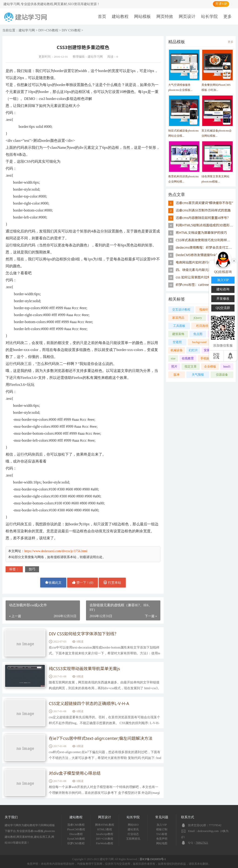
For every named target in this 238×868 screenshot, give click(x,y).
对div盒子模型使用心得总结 (75, 773)
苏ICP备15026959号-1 (153, 859)
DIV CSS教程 (71, 30)
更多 (228, 17)
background (199, 342)
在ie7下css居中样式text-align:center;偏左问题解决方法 (101, 739)
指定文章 (191, 366)
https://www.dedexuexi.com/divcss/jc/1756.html (56, 551)
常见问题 (162, 817)
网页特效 (165, 17)
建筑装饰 (178, 334)
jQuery (198, 318)
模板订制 (162, 829)
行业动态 (133, 834)
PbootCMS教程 (76, 829)
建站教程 (120, 17)
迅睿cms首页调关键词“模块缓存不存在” (204, 203)
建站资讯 (133, 829)
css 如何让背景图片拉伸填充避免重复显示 (206, 277)
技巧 (32, 569)
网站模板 (142, 17)
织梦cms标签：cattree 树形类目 (199, 285)
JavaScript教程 (105, 834)
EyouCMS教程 (76, 839)
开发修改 (223, 299)
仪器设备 (222, 375)
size (173, 358)
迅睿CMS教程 (76, 825)
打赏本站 (112, 582)
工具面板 (179, 326)
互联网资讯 (133, 839)
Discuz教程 (76, 834)
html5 (227, 366)
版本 (177, 375)
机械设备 (177, 350)
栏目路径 (202, 326)
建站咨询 (223, 289)
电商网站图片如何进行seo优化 (198, 262)
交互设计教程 (181, 310)
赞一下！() (83, 582)
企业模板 (210, 366)
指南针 (204, 310)
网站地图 (162, 843)
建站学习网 (27, 30)
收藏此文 (53, 582)
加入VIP (162, 825)
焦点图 (198, 334)
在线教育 (188, 358)
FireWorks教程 (105, 843)
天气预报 (198, 375)
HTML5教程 (105, 829)
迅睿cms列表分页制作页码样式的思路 (203, 210)
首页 (102, 17)
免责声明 (162, 839)
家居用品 (178, 318)
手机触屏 (206, 358)
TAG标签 (162, 834)
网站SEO (133, 825)
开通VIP (221, 4)
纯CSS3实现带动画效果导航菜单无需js (84, 669)
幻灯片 (193, 350)
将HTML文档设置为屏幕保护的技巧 (201, 233)
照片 (174, 366)
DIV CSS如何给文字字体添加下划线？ (84, 634)
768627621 (202, 843)
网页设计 (187, 17)
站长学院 (209, 17)
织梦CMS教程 (76, 843)
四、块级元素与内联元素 (194, 270)
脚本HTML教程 (105, 825)
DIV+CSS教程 (48, 30)
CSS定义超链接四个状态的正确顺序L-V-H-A (89, 704)
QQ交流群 (223, 308)
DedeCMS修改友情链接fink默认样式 (202, 255)
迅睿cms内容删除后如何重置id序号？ (203, 218)
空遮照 (177, 342)
